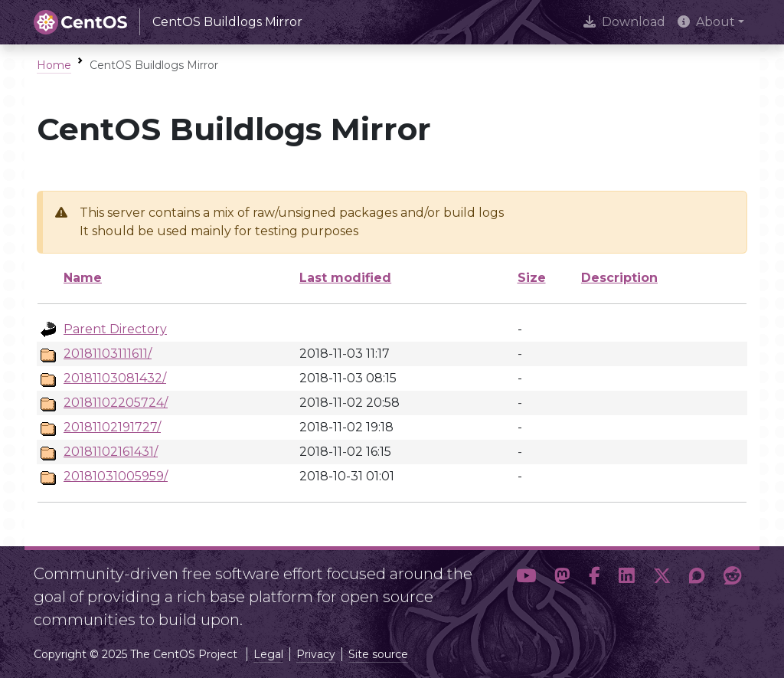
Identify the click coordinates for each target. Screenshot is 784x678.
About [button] (706, 22)
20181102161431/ (111, 452)
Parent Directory (115, 329)
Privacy (316, 654)
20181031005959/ (116, 476)
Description (619, 278)
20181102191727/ (112, 427)
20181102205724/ (116, 403)
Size (532, 278)
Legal (268, 654)
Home (54, 65)
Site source (378, 654)
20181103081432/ (115, 378)
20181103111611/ (108, 354)
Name (83, 278)
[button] (526, 591)
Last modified (345, 278)
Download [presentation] (624, 22)
